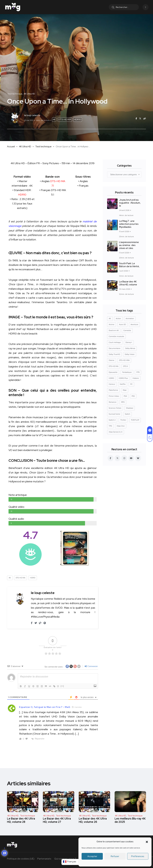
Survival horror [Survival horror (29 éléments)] (114, 414)
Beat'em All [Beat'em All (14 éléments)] (114, 330)
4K (54, 119)
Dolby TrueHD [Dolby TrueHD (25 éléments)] (114, 354)
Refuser (115, 856)
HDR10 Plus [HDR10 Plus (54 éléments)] (123, 378)
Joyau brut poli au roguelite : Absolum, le (130, 203)
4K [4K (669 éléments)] (110, 318)
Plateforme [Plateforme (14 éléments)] (113, 390)
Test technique (43, 146)
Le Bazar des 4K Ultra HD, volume (128, 283)
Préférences (138, 856)
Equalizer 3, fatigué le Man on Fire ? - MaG (45, 707)
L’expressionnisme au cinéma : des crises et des (129, 245)
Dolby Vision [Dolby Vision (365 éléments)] (130, 354)
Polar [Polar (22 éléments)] (125, 390)
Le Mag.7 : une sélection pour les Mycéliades (129, 224)
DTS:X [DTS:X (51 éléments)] (126, 366)
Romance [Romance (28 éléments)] (113, 402)
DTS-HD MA (65, 119)
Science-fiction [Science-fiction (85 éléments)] (115, 408)
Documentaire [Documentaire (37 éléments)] (115, 348)
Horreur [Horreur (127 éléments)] (112, 384)
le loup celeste (43, 593)
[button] (147, 842)
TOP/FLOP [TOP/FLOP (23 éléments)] (135, 420)
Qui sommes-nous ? (65, 859)
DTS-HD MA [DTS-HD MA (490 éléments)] (114, 366)
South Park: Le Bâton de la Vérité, (129, 265)
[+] (62, 686)
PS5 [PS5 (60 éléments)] (133, 396)
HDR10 (78, 119)
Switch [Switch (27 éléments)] (128, 414)
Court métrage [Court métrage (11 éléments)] (115, 342)
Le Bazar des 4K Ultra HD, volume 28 (21, 820)
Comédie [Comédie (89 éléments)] (127, 330)
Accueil (11, 146)
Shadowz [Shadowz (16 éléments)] (130, 408)
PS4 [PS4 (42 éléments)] (125, 396)
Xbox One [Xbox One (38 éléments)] (121, 426)
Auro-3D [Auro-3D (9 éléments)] (122, 324)
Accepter (92, 856)
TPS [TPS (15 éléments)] (110, 426)
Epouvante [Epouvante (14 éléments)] (113, 372)
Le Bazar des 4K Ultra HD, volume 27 (57, 820)
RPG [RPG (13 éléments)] (123, 402)
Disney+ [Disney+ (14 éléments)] (129, 342)
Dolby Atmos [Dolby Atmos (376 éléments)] (130, 348)
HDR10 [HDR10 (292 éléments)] (111, 378)
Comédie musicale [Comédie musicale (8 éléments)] (116, 336)
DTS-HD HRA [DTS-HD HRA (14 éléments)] (124, 360)
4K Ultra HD (25, 146)
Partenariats (44, 859)
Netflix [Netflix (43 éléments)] (123, 384)
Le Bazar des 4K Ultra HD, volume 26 (93, 820)
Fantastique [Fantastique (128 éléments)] (127, 372)
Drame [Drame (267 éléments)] (112, 360)
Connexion (91, 666)
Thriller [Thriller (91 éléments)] (123, 420)
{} (58, 686)
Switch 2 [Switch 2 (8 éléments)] (112, 420)
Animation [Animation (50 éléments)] (130, 318)
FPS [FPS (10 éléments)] (138, 372)
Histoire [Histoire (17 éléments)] (136, 378)
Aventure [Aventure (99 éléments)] (134, 324)
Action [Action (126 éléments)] (118, 318)
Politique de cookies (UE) (21, 859)
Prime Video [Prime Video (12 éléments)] (114, 396)
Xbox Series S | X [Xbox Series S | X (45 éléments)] (116, 432)
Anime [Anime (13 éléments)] (112, 324)
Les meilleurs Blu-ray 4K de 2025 (130, 820)
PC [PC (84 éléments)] (131, 384)
